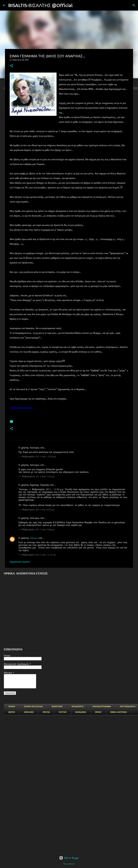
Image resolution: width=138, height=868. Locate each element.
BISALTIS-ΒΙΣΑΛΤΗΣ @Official (40, 5)
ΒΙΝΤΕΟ (12, 712)
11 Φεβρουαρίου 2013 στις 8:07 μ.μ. (37, 510)
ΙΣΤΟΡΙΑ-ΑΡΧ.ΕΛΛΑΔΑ (33, 707)
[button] (11, 66)
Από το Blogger (69, 858)
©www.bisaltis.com (69, 864)
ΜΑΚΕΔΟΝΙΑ (81, 712)
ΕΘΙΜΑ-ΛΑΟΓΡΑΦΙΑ (119, 712)
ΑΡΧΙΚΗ (12, 707)
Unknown (34, 538)
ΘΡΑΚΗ (98, 712)
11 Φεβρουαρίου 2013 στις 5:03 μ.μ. (37, 476)
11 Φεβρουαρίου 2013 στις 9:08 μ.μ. (37, 530)
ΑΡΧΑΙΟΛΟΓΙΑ (77, 707)
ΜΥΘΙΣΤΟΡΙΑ (57, 707)
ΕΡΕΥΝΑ (46, 712)
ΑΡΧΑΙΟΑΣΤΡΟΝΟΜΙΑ (102, 707)
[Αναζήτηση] (77, 5)
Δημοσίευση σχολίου (20, 562)
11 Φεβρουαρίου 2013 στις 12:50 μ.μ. (37, 457)
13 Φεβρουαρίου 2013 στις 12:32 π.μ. (37, 555)
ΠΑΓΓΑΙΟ (63, 712)
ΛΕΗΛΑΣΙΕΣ (29, 712)
